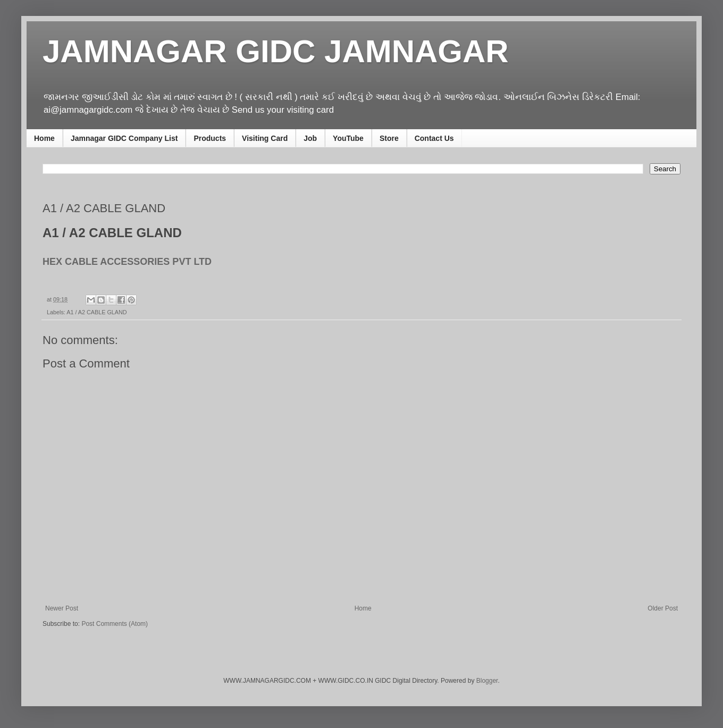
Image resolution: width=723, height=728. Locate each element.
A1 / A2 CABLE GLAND (96, 312)
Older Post (663, 608)
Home (44, 138)
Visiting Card (265, 138)
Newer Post (62, 608)
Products (210, 138)
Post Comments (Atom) (115, 624)
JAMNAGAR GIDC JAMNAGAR (276, 51)
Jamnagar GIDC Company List (124, 138)
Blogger (487, 681)
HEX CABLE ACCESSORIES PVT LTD (127, 262)
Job (310, 138)
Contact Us (434, 138)
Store (389, 138)
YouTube (348, 138)
